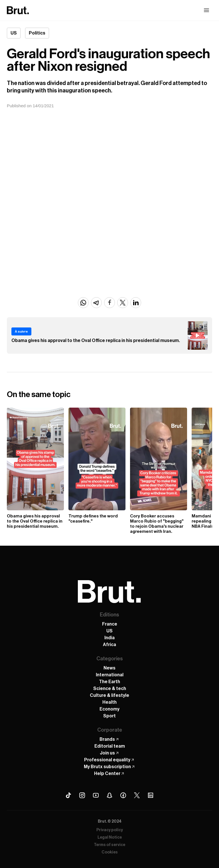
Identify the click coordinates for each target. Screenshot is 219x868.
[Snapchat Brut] (109, 795)
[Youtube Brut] (96, 795)
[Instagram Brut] (82, 795)
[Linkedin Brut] (151, 795)
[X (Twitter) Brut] (137, 795)
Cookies (110, 852)
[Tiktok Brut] (68, 795)
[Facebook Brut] (123, 795)
